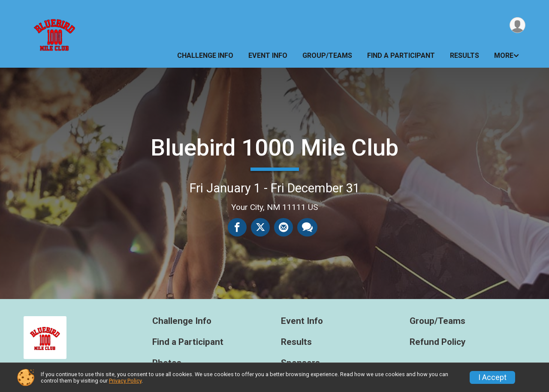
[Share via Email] (284, 227)
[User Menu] (517, 25)
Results (465, 55)
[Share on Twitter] (260, 227)
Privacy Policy (125, 381)
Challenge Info (205, 55)
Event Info (268, 55)
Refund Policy (437, 342)
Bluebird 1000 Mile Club (274, 148)
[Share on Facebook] (237, 227)
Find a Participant (401, 55)
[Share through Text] (307, 227)
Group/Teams (327, 55)
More (504, 55)
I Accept (492, 377)
